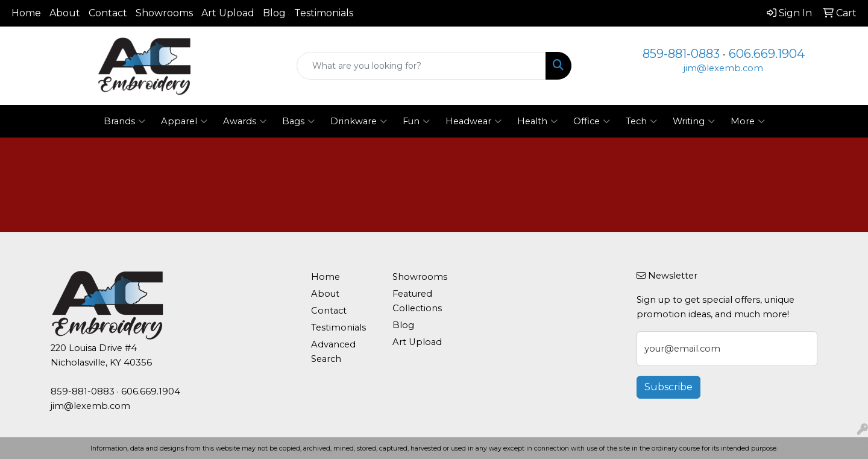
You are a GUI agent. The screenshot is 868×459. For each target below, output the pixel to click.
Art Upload (228, 13)
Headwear (473, 121)
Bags (298, 121)
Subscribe (668, 387)
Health (537, 121)
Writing (694, 121)
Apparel (184, 121)
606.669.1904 (767, 54)
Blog (274, 13)
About (65, 13)
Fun (416, 121)
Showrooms (164, 13)
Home (26, 13)
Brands (124, 121)
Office (592, 121)
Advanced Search (333, 352)
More (748, 121)
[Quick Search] (421, 66)
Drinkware (359, 121)
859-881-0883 (681, 54)
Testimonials (324, 13)
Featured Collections (417, 301)
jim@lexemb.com (723, 68)
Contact (108, 13)
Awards (245, 121)
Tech (641, 121)
